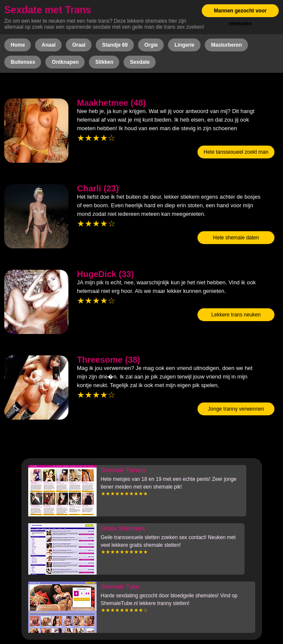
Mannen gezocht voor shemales (240, 17)
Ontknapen (65, 62)
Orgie (151, 45)
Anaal (49, 45)
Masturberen (227, 45)
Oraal (79, 45)
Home (18, 45)
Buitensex (23, 62)
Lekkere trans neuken (236, 315)
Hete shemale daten (236, 238)
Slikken (104, 62)
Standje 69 (115, 45)
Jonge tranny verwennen (236, 409)
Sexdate (140, 62)
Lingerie (184, 45)
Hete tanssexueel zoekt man (236, 152)
